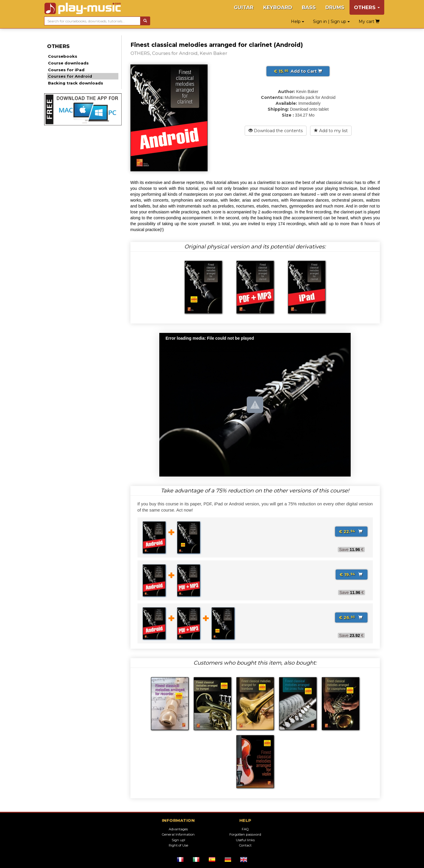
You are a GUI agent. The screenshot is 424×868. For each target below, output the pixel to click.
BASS (309, 7)
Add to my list (331, 131)
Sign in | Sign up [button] (331, 21)
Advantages (178, 829)
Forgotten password (245, 834)
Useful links (245, 840)
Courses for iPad (66, 70)
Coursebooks (63, 56)
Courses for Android (70, 76)
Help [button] (298, 21)
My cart (369, 21)
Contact (245, 845)
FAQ (245, 829)
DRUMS (335, 7)
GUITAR (244, 7)
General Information (178, 834)
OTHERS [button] (367, 7)
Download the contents (276, 131)
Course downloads (68, 63)
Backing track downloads (76, 83)
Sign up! (178, 840)
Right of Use (178, 845)
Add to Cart (298, 71)
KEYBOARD (278, 7)
